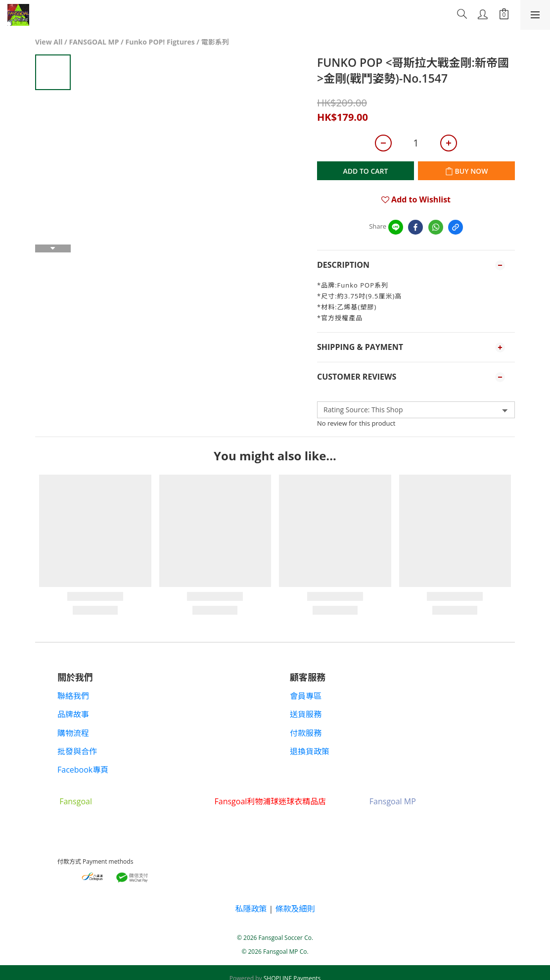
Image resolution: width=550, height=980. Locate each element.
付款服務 (306, 733)
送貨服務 (306, 714)
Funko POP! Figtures (160, 42)
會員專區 (306, 696)
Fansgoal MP (393, 801)
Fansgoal (76, 801)
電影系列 (215, 42)
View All (49, 42)
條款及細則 (295, 909)
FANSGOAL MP (94, 42)
